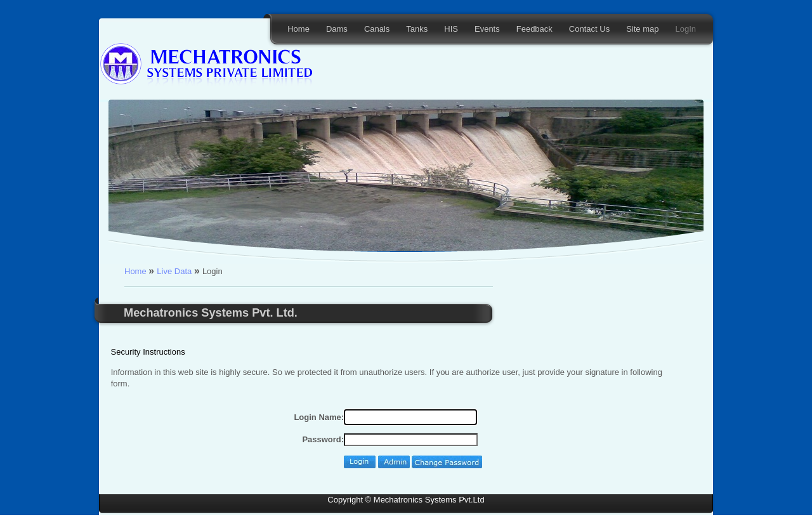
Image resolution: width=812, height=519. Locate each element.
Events (487, 29)
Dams (337, 29)
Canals (377, 29)
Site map (642, 29)
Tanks (417, 29)
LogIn (685, 29)
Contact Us (589, 29)
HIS (451, 29)
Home (298, 29)
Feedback (534, 29)
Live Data (175, 271)
